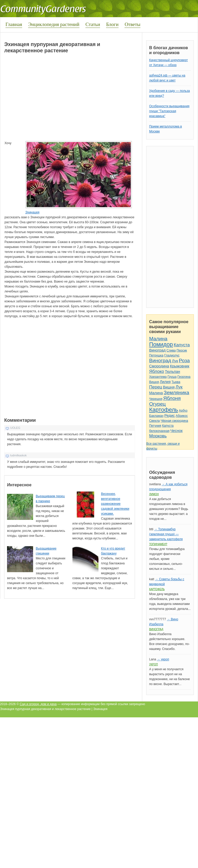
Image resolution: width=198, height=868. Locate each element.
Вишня (154, 382)
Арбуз (183, 411)
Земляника (176, 392)
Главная (14, 24)
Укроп (153, 664)
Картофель (163, 410)
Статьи (93, 24)
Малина (158, 339)
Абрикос (182, 416)
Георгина (184, 377)
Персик (182, 350)
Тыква (176, 382)
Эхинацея (32, 212)
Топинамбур (158, 544)
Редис (170, 416)
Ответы (132, 24)
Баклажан (156, 416)
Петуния (155, 426)
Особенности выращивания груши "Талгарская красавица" (169, 111)
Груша (172, 377)
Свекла (154, 421)
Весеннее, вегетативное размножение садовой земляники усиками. (115, 504)
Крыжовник (180, 366)
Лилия (165, 382)
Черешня (156, 399)
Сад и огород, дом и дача (38, 704)
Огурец (157, 404)
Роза (184, 360)
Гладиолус (172, 355)
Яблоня (172, 398)
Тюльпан (172, 372)
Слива (171, 350)
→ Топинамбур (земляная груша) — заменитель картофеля (166, 534)
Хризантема (158, 377)
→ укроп (163, 659)
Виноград (157, 350)
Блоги (112, 24)
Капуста (182, 345)
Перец (156, 387)
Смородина (159, 366)
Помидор (161, 344)
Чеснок (177, 431)
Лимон (154, 494)
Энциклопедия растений (54, 24)
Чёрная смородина (174, 421)
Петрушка (156, 355)
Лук (175, 361)
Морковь (158, 436)
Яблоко (156, 371)
